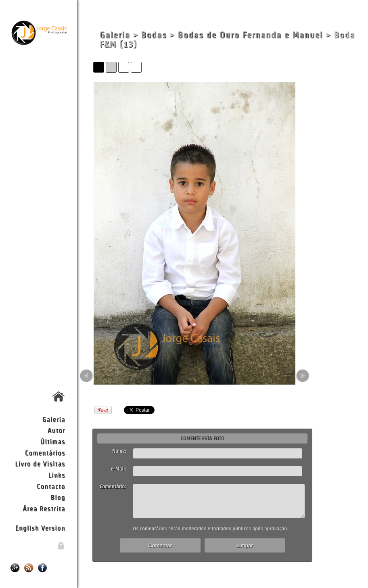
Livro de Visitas (40, 463)
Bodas (154, 35)
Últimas (53, 441)
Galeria (54, 419)
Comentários (45, 453)
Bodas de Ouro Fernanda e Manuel (251, 35)
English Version (40, 528)
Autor (56, 430)
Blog (58, 497)
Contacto (51, 486)
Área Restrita (44, 508)
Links (57, 475)
